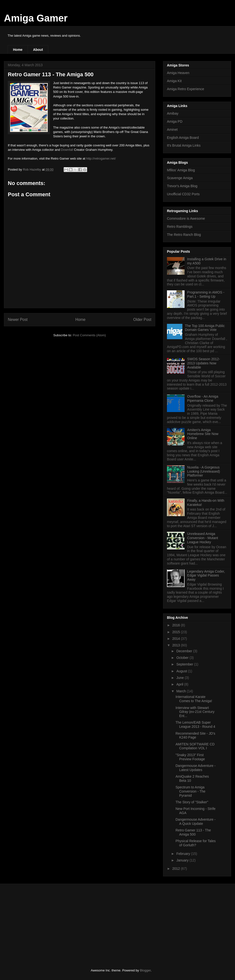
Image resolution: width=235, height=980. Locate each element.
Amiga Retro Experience (186, 89)
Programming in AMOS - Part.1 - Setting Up (206, 294)
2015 (177, 632)
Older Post (142, 320)
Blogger (145, 970)
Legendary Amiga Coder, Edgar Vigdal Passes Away (206, 576)
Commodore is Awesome (186, 218)
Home (18, 50)
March (182, 691)
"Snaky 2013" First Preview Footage (190, 757)
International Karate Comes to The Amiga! (194, 699)
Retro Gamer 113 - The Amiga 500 (193, 832)
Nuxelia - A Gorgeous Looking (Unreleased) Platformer (204, 471)
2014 (177, 639)
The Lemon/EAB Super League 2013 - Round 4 (195, 724)
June (180, 678)
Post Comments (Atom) (89, 335)
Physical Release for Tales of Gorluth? (196, 843)
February (184, 854)
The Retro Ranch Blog (184, 235)
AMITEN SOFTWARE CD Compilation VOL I (195, 746)
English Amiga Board (183, 138)
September (185, 664)
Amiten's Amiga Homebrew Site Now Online (203, 434)
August (182, 671)
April (180, 684)
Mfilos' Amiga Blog (181, 170)
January (183, 860)
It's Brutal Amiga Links (184, 145)
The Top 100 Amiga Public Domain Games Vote (205, 328)
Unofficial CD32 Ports (183, 194)
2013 (177, 645)
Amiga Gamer (36, 18)
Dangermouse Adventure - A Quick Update (195, 822)
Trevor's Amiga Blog (182, 186)
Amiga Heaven (178, 73)
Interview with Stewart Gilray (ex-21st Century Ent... (195, 712)
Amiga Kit (174, 81)
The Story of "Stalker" (192, 802)
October (183, 658)
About (38, 50)
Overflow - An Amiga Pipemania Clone (203, 398)
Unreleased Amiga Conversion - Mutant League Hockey (203, 538)
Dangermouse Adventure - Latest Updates (195, 768)
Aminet (172, 130)
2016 (177, 625)
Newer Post (18, 320)
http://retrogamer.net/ (101, 158)
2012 (177, 869)
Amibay (173, 113)
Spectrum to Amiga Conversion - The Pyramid (190, 791)
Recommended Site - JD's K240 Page (195, 735)
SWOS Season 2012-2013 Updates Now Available (204, 363)
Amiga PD (175, 121)
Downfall (67, 150)
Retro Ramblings (180, 227)
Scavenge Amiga (180, 178)
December (185, 651)
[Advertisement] (44, 922)
